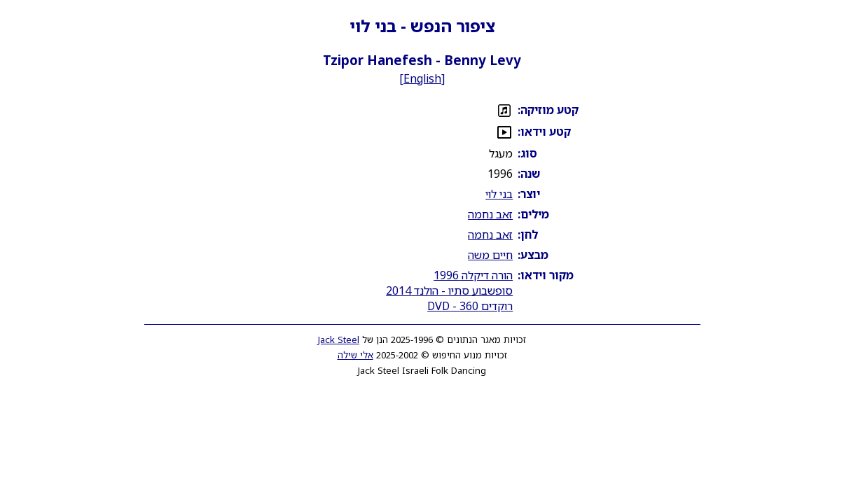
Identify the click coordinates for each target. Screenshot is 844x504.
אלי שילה (355, 355)
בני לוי (499, 194)
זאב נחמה (490, 214)
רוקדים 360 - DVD (470, 306)
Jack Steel (339, 339)
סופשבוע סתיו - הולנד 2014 (449, 290)
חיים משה (490, 255)
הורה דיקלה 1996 (473, 275)
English (422, 78)
